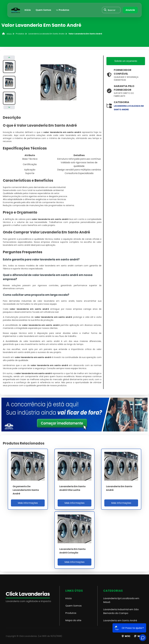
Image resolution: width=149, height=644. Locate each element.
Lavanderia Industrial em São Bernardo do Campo (121, 611)
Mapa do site (73, 620)
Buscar (112, 10)
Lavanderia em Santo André (120, 620)
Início (28, 10)
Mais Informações (28, 503)
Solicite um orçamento (126, 61)
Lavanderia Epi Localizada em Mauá (121, 600)
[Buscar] (105, 10)
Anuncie (130, 10)
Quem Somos (43, 10)
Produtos (63, 10)
